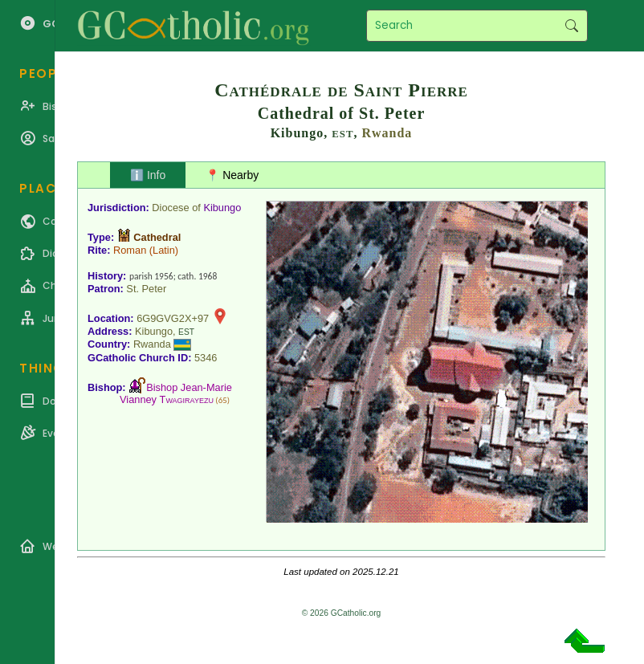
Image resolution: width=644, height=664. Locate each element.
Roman (130, 250)
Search (571, 26)
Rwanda (387, 133)
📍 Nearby (232, 175)
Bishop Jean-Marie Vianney (176, 393)
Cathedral (157, 237)
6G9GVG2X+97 (173, 318)
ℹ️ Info (148, 175)
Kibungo (222, 208)
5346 (206, 358)
